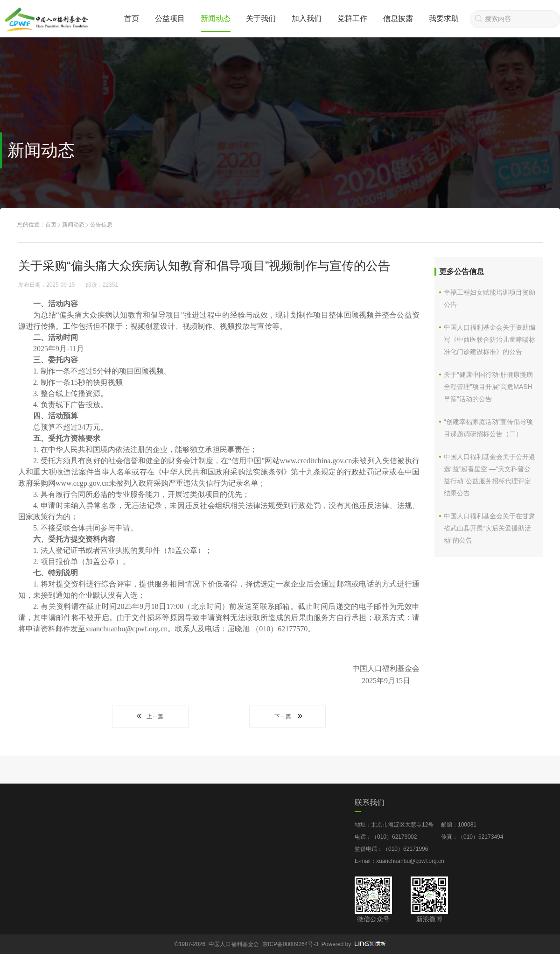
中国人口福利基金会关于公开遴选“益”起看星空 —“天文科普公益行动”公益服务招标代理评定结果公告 (490, 475)
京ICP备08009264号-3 (290, 944)
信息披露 (398, 18)
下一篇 (287, 716)
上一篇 (150, 716)
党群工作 (352, 18)
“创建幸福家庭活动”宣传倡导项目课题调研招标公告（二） (488, 428)
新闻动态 (216, 18)
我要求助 (444, 18)
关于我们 (261, 18)
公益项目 (170, 18)
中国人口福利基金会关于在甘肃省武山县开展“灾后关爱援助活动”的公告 (490, 528)
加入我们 (307, 18)
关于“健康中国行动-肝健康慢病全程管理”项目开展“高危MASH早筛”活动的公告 (488, 387)
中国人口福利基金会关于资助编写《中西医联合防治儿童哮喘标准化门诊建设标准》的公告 (490, 339)
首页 (132, 18)
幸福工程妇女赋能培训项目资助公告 (490, 298)
